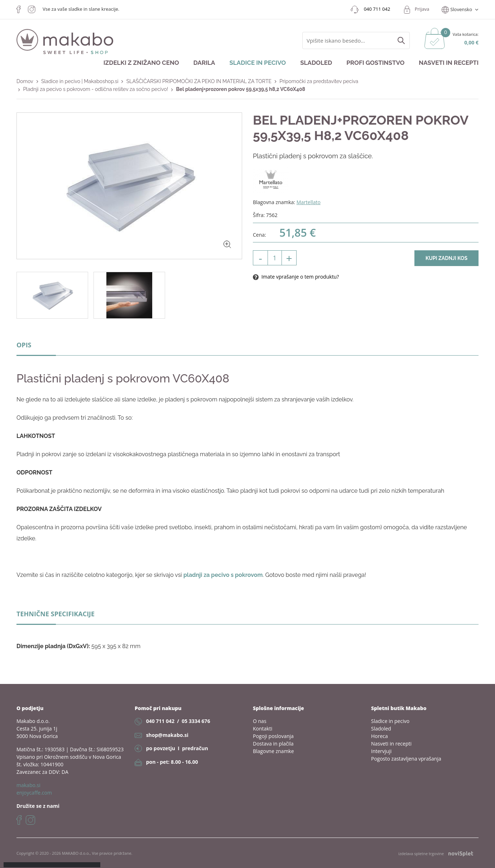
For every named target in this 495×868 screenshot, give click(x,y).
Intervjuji (381, 751)
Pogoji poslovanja (273, 736)
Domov (25, 81)
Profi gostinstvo (375, 63)
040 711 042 (160, 721)
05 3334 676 (196, 721)
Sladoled (316, 63)
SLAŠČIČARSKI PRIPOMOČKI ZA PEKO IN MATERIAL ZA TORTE (199, 81)
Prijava (422, 9)
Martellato (309, 202)
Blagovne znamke (273, 751)
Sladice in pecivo (258, 63)
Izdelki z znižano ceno (141, 63)
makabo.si (28, 785)
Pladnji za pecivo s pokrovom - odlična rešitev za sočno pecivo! (95, 89)
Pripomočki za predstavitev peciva (319, 81)
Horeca (379, 736)
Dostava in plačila (273, 744)
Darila (204, 63)
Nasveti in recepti (449, 63)
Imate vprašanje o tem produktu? (296, 277)
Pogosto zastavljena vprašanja (406, 759)
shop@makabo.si (167, 735)
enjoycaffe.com (34, 793)
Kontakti (263, 729)
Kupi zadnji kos (446, 258)
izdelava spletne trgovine (436, 853)
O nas (260, 721)
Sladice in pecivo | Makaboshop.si (80, 81)
